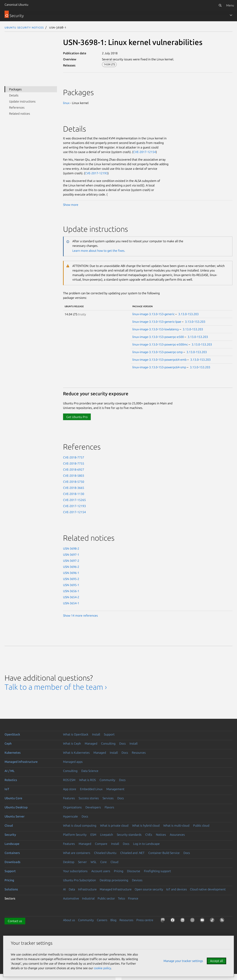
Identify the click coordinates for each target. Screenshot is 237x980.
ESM (93, 835)
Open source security (149, 889)
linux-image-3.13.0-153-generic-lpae (157, 322)
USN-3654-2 (71, 597)
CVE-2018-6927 (74, 469)
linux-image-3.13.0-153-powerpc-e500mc (160, 344)
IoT (7, 789)
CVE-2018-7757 (74, 457)
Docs (122, 743)
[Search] (220, 5)
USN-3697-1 (71, 555)
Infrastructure (87, 889)
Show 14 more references (80, 615)
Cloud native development (208, 889)
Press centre (145, 920)
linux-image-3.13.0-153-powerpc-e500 (158, 337)
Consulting (108, 743)
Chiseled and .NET (132, 853)
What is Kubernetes (76, 753)
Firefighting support (157, 871)
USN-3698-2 (71, 548)
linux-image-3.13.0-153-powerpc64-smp (159, 367)
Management (115, 789)
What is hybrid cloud (146, 825)
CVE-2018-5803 (74, 476)
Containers (12, 853)
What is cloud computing (80, 825)
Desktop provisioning (114, 880)
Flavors (109, 807)
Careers (102, 920)
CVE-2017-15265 (74, 500)
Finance (133, 898)
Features (69, 798)
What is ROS (87, 780)
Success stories (89, 798)
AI (64, 889)
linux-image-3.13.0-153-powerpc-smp (158, 352)
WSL (94, 862)
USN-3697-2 (71, 561)
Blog (113, 920)
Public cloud (201, 825)
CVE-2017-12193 (96, 173)
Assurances (177, 835)
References (17, 107)
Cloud (9, 825)
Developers (93, 807)
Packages (15, 89)
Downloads (12, 862)
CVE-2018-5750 (74, 482)
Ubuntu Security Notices (24, 27)
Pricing (119, 871)
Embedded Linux (91, 789)
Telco (121, 898)
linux (66, 103)
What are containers (77, 853)
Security (10, 835)
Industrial (88, 898)
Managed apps (73, 762)
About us (69, 920)
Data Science (90, 771)
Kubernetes (13, 753)
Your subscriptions (75, 871)
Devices (137, 880)
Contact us (15, 921)
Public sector (106, 898)
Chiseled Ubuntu (105, 853)
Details (14, 95)
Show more (71, 205)
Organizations (72, 807)
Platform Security (75, 835)
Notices (161, 835)
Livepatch (107, 835)
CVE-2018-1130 (74, 494)
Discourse (134, 871)
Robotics (11, 780)
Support (109, 734)
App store (70, 789)
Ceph (8, 743)
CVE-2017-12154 (145, 152)
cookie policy (102, 968)
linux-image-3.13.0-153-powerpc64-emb (159, 360)
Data (72, 889)
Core (103, 862)
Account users (101, 871)
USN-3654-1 (71, 603)
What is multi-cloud (176, 825)
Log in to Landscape (146, 844)
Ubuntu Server (15, 816)
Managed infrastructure (21, 762)
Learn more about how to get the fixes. (99, 251)
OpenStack (12, 734)
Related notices (20, 114)
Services (108, 798)
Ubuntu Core (13, 798)
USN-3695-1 (71, 585)
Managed (91, 743)
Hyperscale (70, 816)
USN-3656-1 (71, 591)
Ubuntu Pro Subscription (79, 880)
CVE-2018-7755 (74, 463)
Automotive (71, 898)
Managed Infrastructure (116, 889)
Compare (101, 844)
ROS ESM (69, 780)
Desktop (69, 862)
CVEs (149, 835)
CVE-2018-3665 (74, 488)
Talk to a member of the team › (56, 687)
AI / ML (10, 771)
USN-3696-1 (71, 573)
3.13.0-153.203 (188, 314)
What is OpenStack (76, 734)
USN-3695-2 (71, 579)
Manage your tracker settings (183, 961)
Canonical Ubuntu (16, 5)
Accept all (216, 961)
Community (107, 780)
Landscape (12, 844)
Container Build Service (164, 853)
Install (96, 734)
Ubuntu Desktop (16, 807)
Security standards (129, 835)
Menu (230, 5)
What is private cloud (114, 825)
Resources (139, 753)
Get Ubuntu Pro (77, 417)
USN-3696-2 (71, 567)
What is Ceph (72, 743)
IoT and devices (177, 889)
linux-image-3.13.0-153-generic (153, 314)
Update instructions (22, 101)
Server (82, 862)
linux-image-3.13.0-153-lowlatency (156, 329)
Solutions (11, 889)
